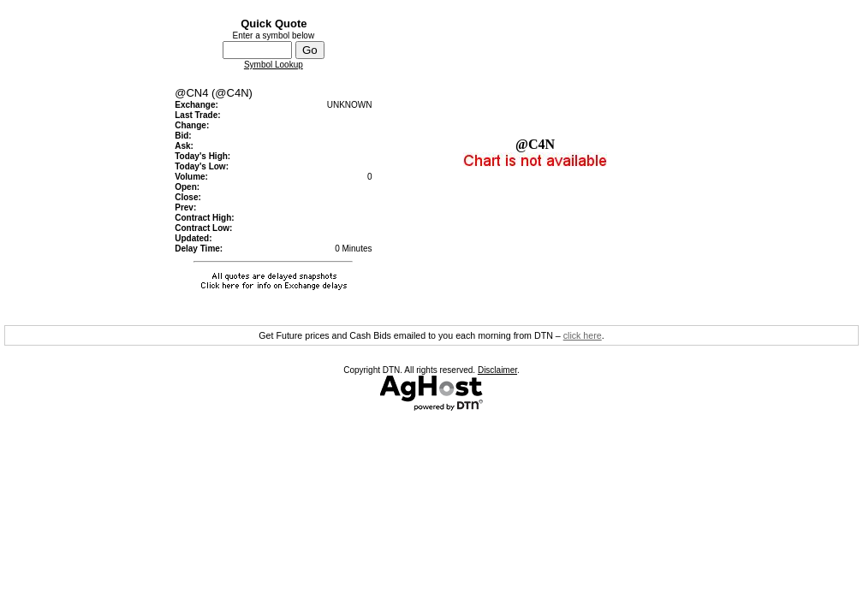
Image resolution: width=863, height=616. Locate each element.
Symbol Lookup (274, 65)
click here (583, 335)
